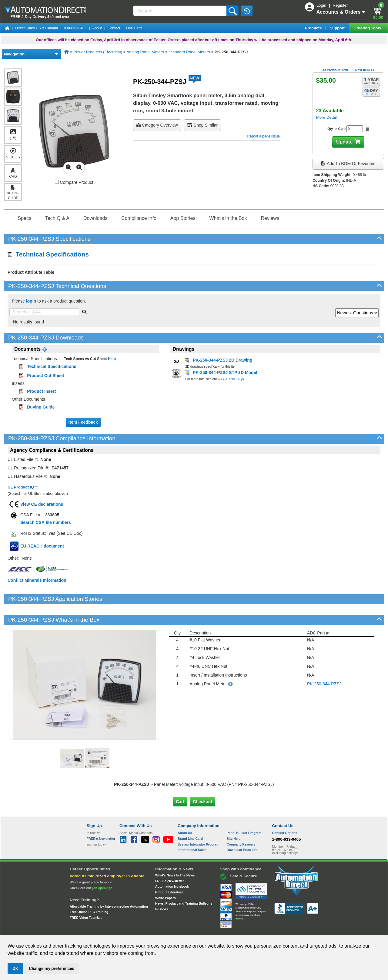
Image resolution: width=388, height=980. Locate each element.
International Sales (192, 829)
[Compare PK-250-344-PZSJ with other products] (57, 182)
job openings (102, 867)
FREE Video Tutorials (86, 897)
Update (344, 142)
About (97, 28)
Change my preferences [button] (52, 968)
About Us (185, 812)
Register (340, 5)
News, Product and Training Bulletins (184, 883)
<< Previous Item (335, 70)
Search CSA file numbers (46, 522)
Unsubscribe (162, 929)
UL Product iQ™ (23, 487)
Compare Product (74, 182)
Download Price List (242, 829)
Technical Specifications (48, 254)
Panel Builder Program (244, 812)
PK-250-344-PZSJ (324, 663)
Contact (114, 28)
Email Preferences (190, 929)
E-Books (162, 889)
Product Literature (169, 872)
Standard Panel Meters (189, 52)
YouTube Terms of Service (272, 929)
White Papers (166, 877)
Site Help (234, 818)
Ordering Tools (368, 28)
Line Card (134, 28)
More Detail (326, 117)
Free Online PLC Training (89, 891)
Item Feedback (83, 422)
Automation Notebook (172, 866)
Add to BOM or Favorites (348, 164)
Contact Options (285, 812)
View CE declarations (42, 504)
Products (314, 28)
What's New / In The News (175, 855)
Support (338, 28)
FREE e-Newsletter (170, 860)
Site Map (100, 929)
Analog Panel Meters (145, 52)
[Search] (180, 11)
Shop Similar (202, 125)
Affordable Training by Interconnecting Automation (109, 886)
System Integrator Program (198, 823)
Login (322, 5)
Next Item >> (365, 70)
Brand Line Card (190, 818)
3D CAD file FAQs (231, 379)
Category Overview (157, 125)
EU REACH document (42, 546)
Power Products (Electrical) (98, 52)
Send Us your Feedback (129, 929)
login (31, 301)
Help (111, 359)
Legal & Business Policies (228, 929)
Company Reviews (241, 823)
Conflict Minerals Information (37, 580)
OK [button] (15, 968)
